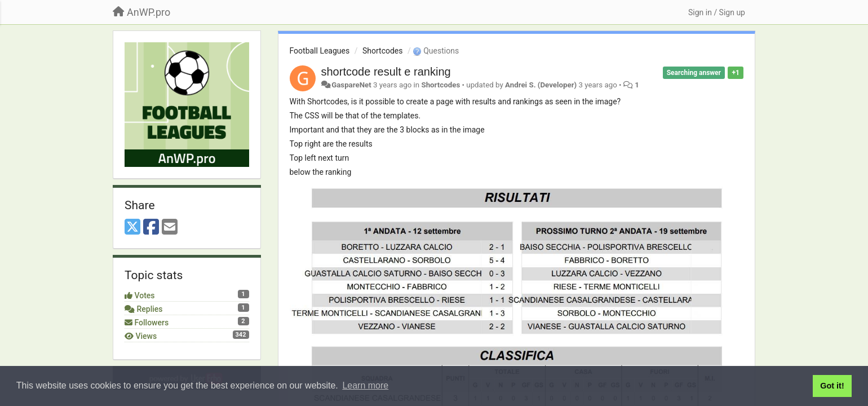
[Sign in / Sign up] (717, 12)
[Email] (170, 228)
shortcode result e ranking (386, 72)
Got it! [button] (832, 386)
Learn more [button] (365, 385)
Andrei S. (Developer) (541, 85)
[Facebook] (151, 228)
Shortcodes (383, 51)
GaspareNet (351, 85)
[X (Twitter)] (132, 228)
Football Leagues (320, 51)
